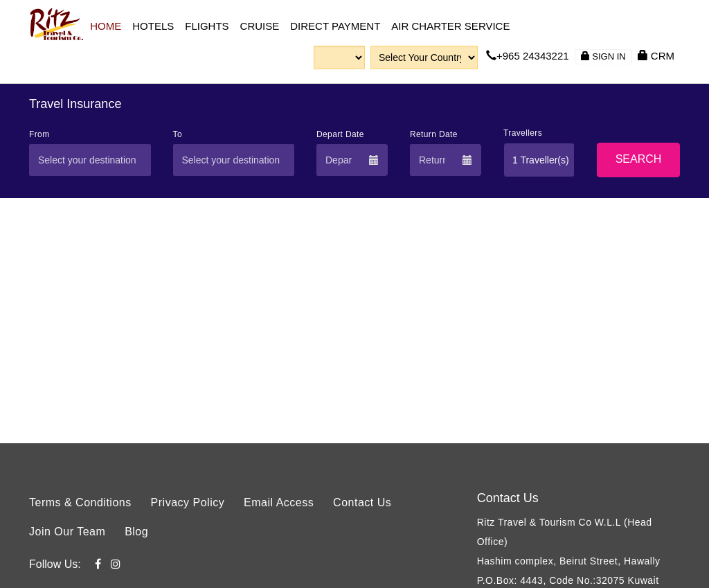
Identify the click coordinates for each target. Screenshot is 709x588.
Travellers (523, 133)
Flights (207, 26)
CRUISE (260, 26)
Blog (136, 532)
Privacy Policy (188, 502)
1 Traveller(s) (541, 160)
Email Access (279, 502)
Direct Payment (335, 26)
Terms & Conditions (80, 502)
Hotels (153, 26)
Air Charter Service (450, 26)
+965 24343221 (528, 56)
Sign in (603, 56)
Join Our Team (67, 532)
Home (106, 26)
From (39, 134)
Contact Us (362, 502)
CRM (656, 56)
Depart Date (340, 134)
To (178, 134)
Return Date (434, 134)
